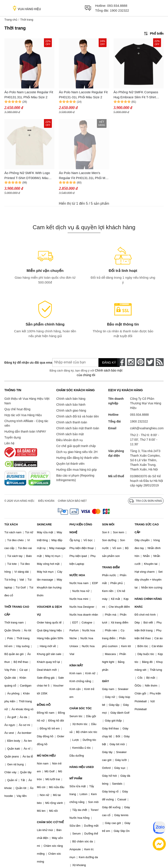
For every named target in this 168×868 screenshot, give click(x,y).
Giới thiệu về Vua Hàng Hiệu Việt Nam (27, 401)
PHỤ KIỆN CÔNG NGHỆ (81, 528)
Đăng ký (109, 363)
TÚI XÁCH (11, 524)
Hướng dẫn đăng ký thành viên (77, 458)
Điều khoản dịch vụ (70, 440)
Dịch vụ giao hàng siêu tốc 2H (77, 452)
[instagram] (131, 362)
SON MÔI (108, 524)
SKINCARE (44, 524)
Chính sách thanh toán (72, 422)
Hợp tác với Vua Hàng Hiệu (23, 415)
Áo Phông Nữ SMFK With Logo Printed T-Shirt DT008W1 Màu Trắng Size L (27, 176)
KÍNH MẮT (76, 665)
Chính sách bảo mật (70, 434)
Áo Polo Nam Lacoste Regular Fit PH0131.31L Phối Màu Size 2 (29, 95)
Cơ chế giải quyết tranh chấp (76, 446)
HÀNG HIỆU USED (82, 767)
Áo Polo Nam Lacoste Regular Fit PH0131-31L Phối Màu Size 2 (83, 95)
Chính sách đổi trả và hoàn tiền (77, 416)
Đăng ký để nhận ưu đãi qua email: (25, 363)
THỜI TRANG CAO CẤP (17, 611)
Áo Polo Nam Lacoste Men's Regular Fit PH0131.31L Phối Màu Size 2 (84, 176)
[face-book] (121, 362)
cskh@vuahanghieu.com (147, 428)
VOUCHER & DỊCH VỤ (49, 611)
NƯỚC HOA (77, 575)
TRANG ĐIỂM (111, 567)
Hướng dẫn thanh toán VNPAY (25, 431)
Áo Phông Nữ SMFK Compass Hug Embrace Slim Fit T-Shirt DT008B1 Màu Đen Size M (136, 95)
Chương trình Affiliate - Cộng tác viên (26, 423)
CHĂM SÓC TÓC (81, 708)
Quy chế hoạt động (17, 409)
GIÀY (105, 681)
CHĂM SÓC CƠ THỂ (50, 822)
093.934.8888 (117, 6)
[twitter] (150, 362)
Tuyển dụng (13, 437)
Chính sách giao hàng (71, 410)
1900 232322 (119, 10)
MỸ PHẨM (76, 778)
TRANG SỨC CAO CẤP (147, 528)
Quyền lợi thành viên (70, 464)
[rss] (160, 362)
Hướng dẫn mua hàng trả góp (76, 470)
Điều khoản (46, 501)
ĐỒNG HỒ (44, 705)
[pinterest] (140, 362)
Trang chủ (11, 20)
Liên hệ (9, 443)
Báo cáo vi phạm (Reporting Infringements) (75, 478)
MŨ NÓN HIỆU (46, 756)
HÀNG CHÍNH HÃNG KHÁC (148, 603)
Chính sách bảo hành (71, 405)
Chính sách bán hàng (71, 399)
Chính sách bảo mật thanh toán (78, 428)
